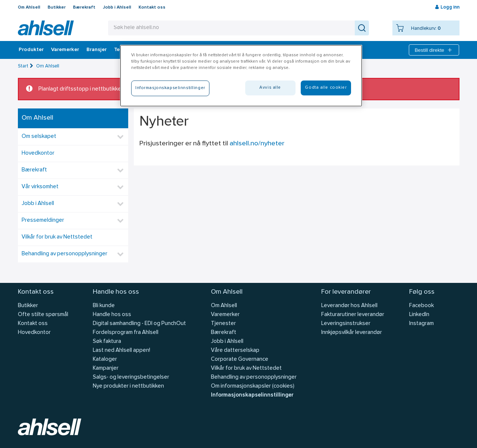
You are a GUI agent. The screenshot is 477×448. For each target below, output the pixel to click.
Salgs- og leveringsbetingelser (131, 377)
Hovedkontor (38, 153)
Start (23, 66)
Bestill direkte (434, 50)
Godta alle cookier (326, 88)
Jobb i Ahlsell (117, 7)
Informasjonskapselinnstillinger (252, 395)
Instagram (421, 324)
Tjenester (223, 324)
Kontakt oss (152, 7)
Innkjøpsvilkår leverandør (352, 333)
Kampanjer (106, 368)
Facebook (421, 306)
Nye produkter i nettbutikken (128, 386)
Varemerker (65, 50)
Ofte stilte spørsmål (43, 315)
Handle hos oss (112, 315)
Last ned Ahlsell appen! (121, 351)
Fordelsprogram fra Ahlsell (126, 333)
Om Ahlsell (29, 7)
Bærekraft (84, 7)
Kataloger (105, 359)
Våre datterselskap (235, 351)
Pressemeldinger (43, 220)
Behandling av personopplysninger (64, 254)
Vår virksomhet (40, 187)
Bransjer (97, 50)
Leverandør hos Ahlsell (349, 306)
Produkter (31, 50)
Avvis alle (270, 88)
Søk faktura (107, 342)
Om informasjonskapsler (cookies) (253, 386)
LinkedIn (419, 315)
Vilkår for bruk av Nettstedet (57, 237)
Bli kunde (104, 306)
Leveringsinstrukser (346, 324)
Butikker (57, 7)
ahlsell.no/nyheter (257, 144)
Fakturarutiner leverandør (353, 315)
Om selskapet (39, 137)
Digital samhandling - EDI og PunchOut (139, 324)
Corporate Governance (240, 359)
